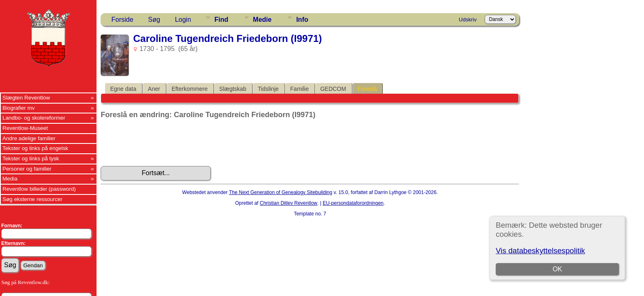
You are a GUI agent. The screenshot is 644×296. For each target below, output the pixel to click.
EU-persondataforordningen (353, 203)
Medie (262, 20)
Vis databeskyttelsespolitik (540, 251)
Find (221, 20)
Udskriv (468, 20)
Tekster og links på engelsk (35, 148)
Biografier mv (19, 108)
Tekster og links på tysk (31, 158)
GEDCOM (333, 89)
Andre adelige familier (29, 138)
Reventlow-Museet (25, 128)
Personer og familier (27, 169)
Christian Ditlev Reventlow (288, 203)
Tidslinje (268, 89)
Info (302, 20)
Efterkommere (190, 89)
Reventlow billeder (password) (39, 189)
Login (183, 20)
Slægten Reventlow (26, 98)
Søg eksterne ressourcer (32, 199)
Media (10, 179)
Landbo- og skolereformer (34, 118)
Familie (300, 89)
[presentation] (163, 143)
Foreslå (367, 89)
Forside (122, 20)
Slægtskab (233, 89)
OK (557, 269)
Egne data (123, 89)
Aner (154, 89)
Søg (154, 20)
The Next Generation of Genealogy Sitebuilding (281, 192)
